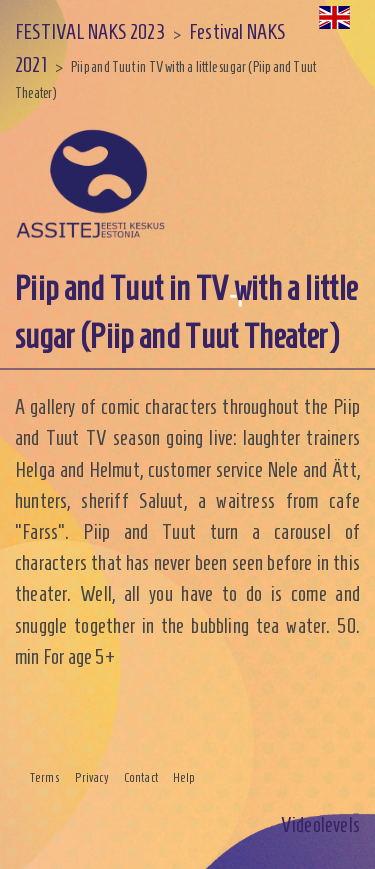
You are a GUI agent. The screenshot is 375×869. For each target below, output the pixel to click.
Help (184, 778)
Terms (45, 778)
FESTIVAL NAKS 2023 (90, 31)
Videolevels (320, 824)
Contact (141, 778)
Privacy (92, 778)
